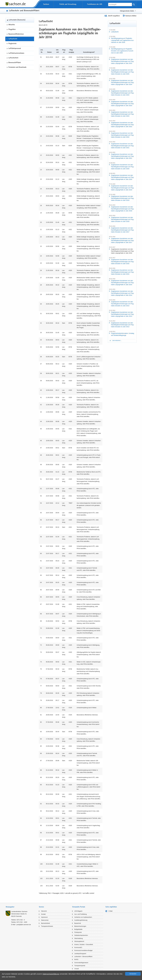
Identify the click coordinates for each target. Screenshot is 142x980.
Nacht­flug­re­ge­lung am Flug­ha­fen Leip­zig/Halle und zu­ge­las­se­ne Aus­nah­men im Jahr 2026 (122, 40)
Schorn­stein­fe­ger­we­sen (81, 963)
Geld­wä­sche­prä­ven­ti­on (81, 935)
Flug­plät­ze (12, 30)
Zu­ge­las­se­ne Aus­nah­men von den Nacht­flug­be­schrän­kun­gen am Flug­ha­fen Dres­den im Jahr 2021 (122, 146)
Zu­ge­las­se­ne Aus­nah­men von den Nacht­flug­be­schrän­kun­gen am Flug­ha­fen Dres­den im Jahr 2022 (122, 135)
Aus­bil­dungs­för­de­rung (81, 920)
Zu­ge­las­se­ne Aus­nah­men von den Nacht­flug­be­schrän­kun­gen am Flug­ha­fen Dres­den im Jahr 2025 (122, 72)
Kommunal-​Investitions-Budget (83, 950)
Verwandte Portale (79, 907)
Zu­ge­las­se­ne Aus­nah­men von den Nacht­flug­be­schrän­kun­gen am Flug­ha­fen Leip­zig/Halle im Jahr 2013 (122, 314)
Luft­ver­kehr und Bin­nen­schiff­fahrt (24, 11)
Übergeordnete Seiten (127, 11)
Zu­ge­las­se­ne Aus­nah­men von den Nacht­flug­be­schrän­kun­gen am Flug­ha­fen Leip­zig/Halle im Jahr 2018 (122, 209)
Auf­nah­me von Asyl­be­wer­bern (83, 917)
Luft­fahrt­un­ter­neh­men (16, 53)
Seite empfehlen (111, 907)
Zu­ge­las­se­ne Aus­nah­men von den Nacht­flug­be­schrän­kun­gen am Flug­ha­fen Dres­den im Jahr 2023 (122, 114)
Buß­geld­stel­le (78, 929)
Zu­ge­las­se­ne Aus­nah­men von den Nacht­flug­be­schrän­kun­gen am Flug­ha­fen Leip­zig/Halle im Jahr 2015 (122, 283)
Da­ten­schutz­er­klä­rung (51, 974)
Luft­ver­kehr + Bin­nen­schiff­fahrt (83, 957)
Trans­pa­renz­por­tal (80, 966)
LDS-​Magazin (78, 911)
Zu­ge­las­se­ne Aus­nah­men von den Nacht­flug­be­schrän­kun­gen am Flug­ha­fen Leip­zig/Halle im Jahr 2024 (122, 82)
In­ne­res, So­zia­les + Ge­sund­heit (84, 945)
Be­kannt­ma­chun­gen (80, 926)
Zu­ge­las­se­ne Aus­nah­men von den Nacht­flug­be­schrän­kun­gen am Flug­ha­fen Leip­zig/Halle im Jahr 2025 (122, 61)
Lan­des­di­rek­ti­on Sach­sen (19, 912)
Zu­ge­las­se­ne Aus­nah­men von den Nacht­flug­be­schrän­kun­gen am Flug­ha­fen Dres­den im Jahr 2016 (122, 262)
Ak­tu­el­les (12, 25)
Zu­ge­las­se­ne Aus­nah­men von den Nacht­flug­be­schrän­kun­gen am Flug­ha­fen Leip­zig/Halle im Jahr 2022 (122, 125)
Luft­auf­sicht (13, 39)
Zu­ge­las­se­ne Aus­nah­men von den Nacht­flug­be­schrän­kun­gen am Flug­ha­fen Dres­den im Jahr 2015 (122, 272)
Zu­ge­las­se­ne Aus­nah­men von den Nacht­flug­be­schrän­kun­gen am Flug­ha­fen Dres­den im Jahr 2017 (122, 230)
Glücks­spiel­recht (79, 941)
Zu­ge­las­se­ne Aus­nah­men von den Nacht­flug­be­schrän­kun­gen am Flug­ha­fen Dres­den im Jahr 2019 (122, 198)
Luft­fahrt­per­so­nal (15, 49)
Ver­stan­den (133, 974)
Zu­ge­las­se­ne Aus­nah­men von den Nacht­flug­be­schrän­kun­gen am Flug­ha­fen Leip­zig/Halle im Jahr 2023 (122, 104)
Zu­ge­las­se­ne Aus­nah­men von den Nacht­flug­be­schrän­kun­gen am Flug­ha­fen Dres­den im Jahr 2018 (122, 219)
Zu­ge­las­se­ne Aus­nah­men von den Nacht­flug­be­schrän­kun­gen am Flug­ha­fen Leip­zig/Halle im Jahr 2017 (122, 240)
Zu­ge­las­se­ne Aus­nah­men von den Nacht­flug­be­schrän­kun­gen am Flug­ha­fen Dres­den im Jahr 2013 (122, 325)
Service (41, 907)
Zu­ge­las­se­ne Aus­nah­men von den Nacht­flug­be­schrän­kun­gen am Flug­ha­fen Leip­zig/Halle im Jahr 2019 (122, 188)
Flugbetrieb (12, 44)
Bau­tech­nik (78, 923)
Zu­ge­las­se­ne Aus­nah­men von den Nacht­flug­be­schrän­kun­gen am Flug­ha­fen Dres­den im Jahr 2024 (122, 93)
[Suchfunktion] (120, 4)
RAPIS (76, 960)
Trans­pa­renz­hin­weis (47, 926)
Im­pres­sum (44, 917)
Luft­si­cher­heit (13, 58)
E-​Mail (110, 911)
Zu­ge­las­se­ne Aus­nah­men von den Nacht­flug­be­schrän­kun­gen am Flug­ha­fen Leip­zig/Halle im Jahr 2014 (122, 293)
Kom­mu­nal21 (78, 947)
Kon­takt (43, 914)
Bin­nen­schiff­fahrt (15, 63)
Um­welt (77, 969)
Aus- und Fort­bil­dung (80, 914)
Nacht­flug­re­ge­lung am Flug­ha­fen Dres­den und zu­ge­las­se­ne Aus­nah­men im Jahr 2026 (122, 51)
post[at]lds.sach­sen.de (24, 925)
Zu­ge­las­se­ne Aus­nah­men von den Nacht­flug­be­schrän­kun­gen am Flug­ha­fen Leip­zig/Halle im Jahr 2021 (122, 156)
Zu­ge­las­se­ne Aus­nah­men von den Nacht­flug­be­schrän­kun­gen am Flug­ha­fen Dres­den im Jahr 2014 (122, 304)
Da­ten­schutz (45, 920)
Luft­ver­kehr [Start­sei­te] (17, 20)
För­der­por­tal (78, 932)
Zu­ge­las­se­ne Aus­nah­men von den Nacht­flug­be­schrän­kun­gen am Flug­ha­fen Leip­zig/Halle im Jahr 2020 (122, 177)
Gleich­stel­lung (78, 938)
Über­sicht (44, 911)
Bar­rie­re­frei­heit (45, 923)
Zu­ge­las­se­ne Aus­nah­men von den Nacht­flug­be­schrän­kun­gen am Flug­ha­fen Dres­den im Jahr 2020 (122, 167)
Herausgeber (10, 907)
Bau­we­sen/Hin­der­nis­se (16, 34)
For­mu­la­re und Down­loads (17, 67)
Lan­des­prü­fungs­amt (80, 954)
